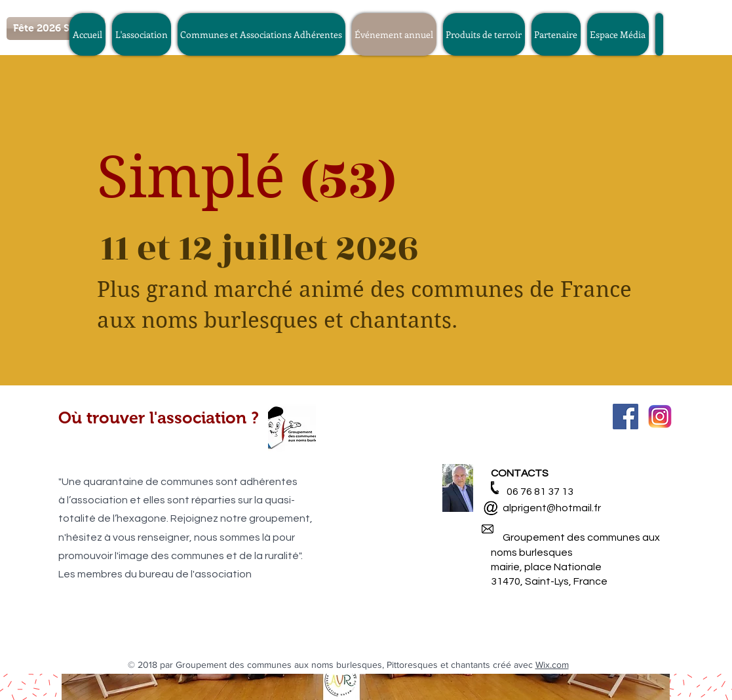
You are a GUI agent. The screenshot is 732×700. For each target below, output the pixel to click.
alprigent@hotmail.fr (546, 508)
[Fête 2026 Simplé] (56, 29)
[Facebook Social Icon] (626, 417)
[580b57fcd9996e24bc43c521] (660, 417)
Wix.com (552, 665)
